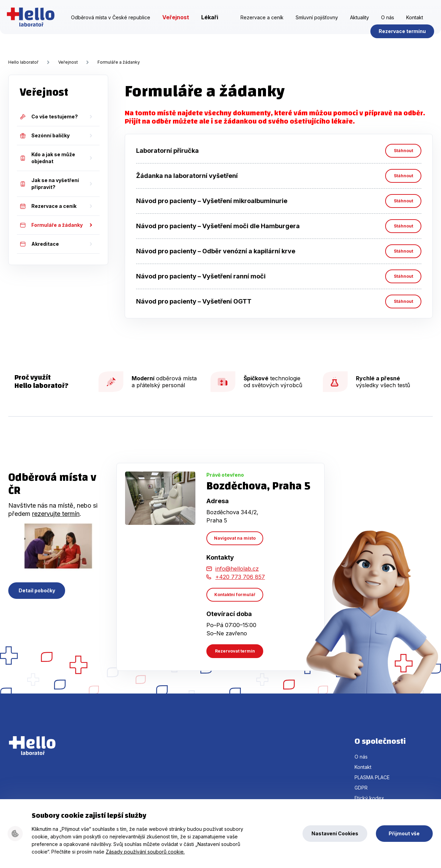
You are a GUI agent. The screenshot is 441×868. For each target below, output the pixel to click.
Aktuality (360, 25)
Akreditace (39, 244)
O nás (388, 25)
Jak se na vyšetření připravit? (49, 184)
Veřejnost (176, 25)
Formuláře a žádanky (119, 62)
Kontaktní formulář (235, 595)
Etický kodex (369, 798)
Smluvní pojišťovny (317, 25)
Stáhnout (403, 151)
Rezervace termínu (401, 39)
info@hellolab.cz (237, 569)
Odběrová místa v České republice (111, 25)
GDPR (361, 788)
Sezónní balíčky (45, 136)
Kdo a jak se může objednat (47, 158)
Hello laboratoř (32, 25)
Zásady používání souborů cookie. (145, 852)
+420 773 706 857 (240, 577)
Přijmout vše (404, 833)
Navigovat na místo (235, 538)
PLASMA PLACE (372, 777)
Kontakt (415, 25)
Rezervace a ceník (262, 25)
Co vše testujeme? (49, 117)
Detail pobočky (37, 590)
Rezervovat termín (235, 651)
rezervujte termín (56, 514)
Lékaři (210, 25)
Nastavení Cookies (335, 833)
